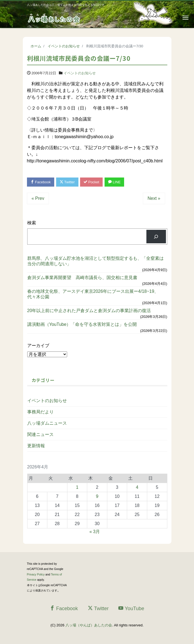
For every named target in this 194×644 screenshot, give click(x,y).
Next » (154, 198)
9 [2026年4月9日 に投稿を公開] (97, 496)
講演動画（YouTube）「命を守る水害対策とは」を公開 (82, 324)
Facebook (41, 182)
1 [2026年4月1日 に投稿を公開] (77, 487)
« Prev (38, 198)
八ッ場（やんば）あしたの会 (89, 625)
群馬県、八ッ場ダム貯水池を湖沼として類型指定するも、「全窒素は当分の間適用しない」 (95, 261)
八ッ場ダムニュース (47, 423)
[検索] (156, 237)
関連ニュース (40, 434)
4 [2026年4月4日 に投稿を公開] (137, 487)
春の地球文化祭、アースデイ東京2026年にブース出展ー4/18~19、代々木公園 (93, 294)
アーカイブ (38, 346)
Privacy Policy (36, 575)
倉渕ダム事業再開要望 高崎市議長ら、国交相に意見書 (82, 278)
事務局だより (40, 412)
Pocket (91, 182)
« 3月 (95, 532)
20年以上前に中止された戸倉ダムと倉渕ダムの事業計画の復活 (89, 311)
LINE (114, 182)
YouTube (131, 608)
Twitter (67, 182)
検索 (32, 223)
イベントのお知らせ (80, 73)
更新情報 (36, 446)
